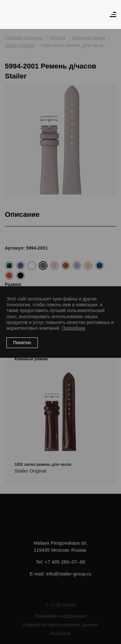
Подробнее (74, 328)
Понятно (22, 343)
